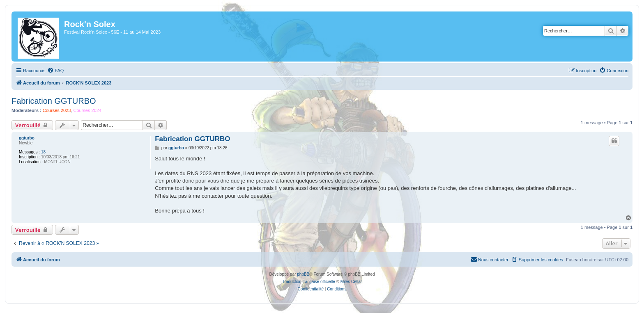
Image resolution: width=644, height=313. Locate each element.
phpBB (303, 274)
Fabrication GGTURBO (54, 101)
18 (43, 152)
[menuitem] (55, 71)
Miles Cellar (351, 282)
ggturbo (27, 138)
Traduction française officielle (309, 282)
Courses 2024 (87, 110)
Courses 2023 (57, 110)
